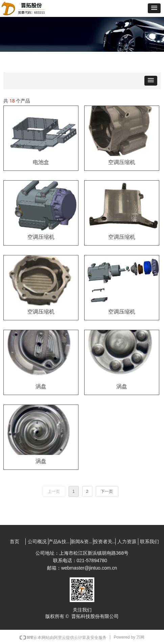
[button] (154, 8)
